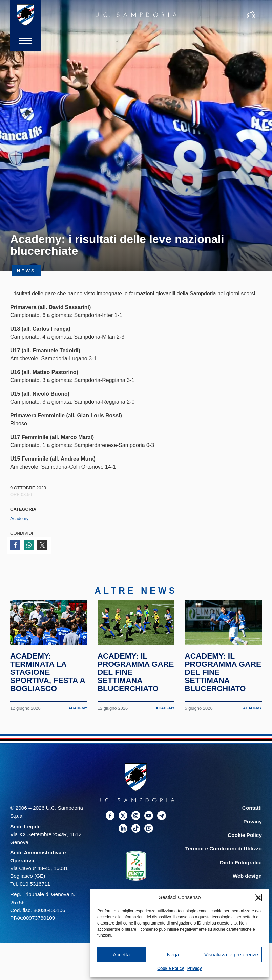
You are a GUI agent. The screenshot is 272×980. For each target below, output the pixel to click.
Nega (173, 954)
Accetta (121, 954)
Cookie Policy (171, 968)
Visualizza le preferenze (231, 954)
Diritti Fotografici (241, 862)
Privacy (195, 968)
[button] (258, 897)
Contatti (252, 808)
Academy (19, 519)
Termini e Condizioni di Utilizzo (224, 849)
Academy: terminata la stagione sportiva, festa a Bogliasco (48, 672)
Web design (247, 876)
